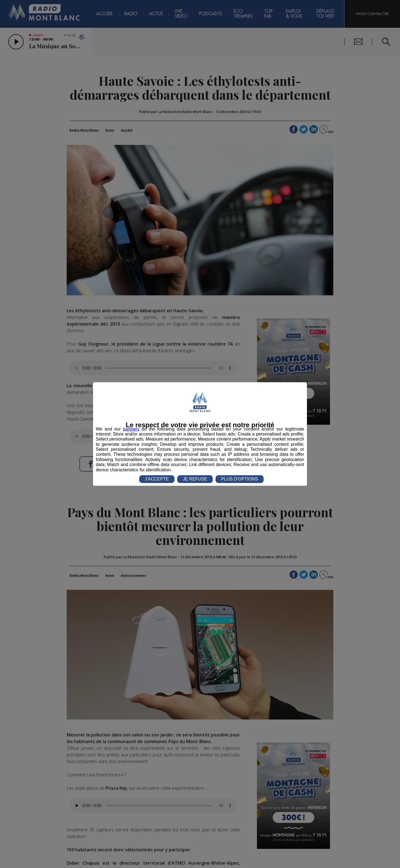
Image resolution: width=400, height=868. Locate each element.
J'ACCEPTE (157, 479)
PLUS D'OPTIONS (240, 479)
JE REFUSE (195, 479)
